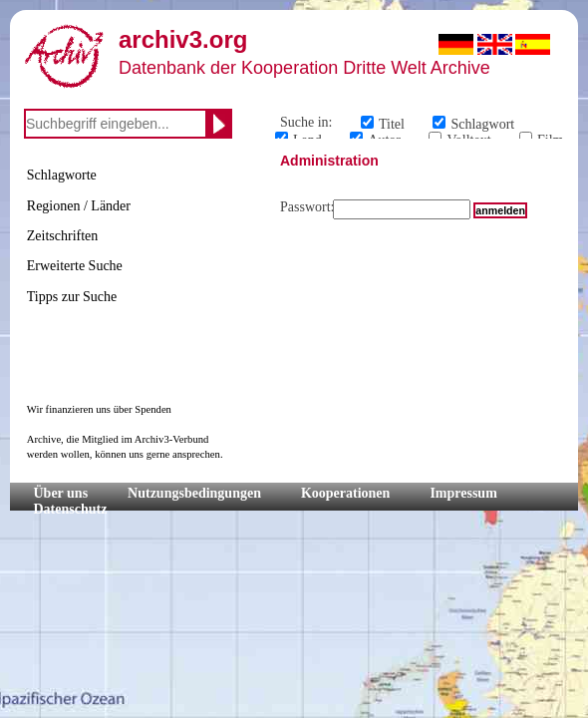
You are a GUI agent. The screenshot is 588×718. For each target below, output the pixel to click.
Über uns (61, 493)
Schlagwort (482, 124)
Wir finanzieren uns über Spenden (99, 409)
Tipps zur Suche (72, 297)
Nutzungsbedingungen (194, 493)
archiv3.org (183, 39)
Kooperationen (345, 493)
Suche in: (306, 122)
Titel (392, 124)
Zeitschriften (63, 236)
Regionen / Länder (79, 206)
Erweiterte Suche (75, 266)
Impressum (463, 493)
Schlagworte (62, 175)
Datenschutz (71, 509)
